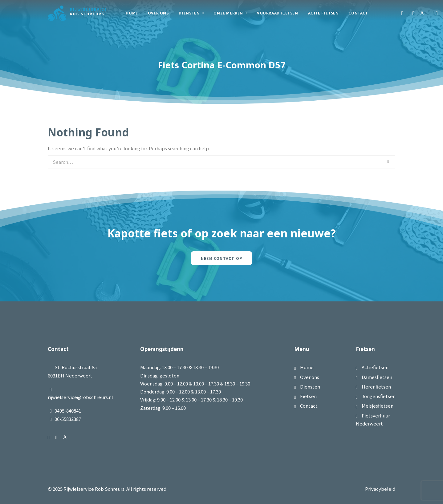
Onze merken (230, 13)
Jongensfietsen (379, 396)
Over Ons (158, 13)
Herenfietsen (376, 387)
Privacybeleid (380, 489)
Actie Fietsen (323, 13)
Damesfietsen (377, 377)
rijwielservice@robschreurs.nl (80, 397)
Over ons (310, 377)
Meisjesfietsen (378, 406)
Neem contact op (221, 258)
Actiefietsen (375, 367)
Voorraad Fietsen (278, 13)
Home (132, 13)
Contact (358, 13)
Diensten (191, 13)
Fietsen (308, 396)
